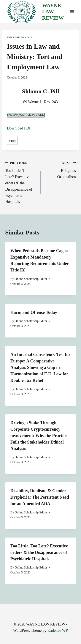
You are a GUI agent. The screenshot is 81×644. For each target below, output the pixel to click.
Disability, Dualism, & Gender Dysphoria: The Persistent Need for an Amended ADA (40, 497)
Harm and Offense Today (34, 312)
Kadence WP (58, 630)
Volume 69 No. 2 (19, 37)
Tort (12, 141)
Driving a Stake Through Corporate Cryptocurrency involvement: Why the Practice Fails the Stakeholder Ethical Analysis (39, 436)
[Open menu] (72, 12)
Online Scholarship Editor (31, 279)
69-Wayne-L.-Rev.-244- (26, 115)
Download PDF (19, 128)
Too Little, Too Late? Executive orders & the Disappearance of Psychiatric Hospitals (21, 182)
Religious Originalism (60, 169)
